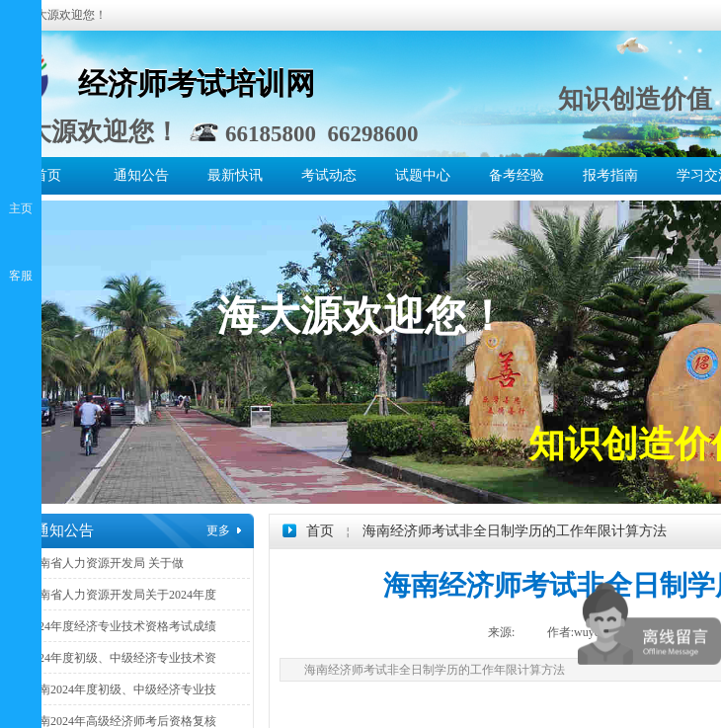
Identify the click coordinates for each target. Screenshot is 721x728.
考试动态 (329, 175)
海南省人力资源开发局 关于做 (105, 563)
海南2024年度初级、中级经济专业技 (121, 689)
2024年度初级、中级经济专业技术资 (121, 658)
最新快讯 (235, 175)
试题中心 (423, 175)
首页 (47, 175)
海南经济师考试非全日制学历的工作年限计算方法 (515, 531)
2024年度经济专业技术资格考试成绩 (121, 626)
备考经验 (517, 175)
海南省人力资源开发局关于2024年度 (121, 595)
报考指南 (610, 175)
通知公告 (141, 175)
